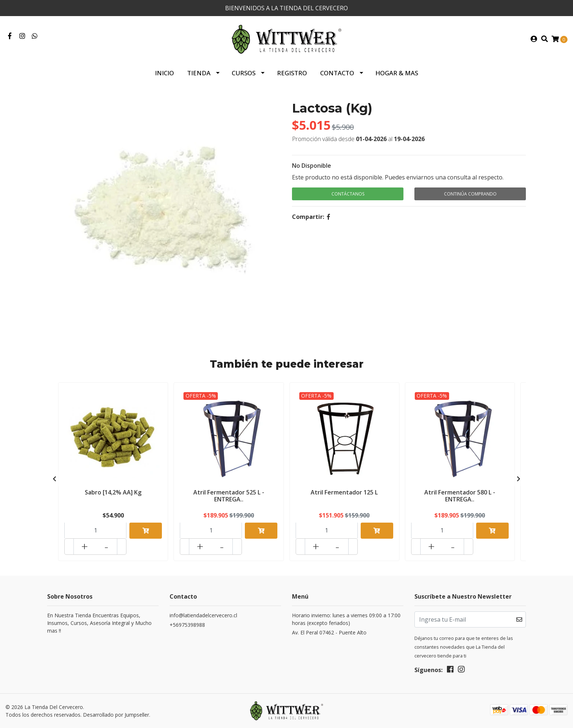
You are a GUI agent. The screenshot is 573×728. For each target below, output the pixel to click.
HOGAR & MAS (397, 73)
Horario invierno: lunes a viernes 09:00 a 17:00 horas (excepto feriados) (346, 619)
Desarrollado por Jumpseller (116, 715)
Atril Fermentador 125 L (344, 492)
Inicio (164, 73)
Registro (292, 73)
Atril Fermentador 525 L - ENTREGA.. (229, 496)
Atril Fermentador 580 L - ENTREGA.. (460, 496)
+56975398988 (187, 625)
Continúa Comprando (470, 194)
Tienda (199, 73)
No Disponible (312, 166)
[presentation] (54, 479)
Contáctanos (348, 194)
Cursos (244, 73)
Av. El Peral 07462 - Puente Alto (329, 632)
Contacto (337, 73)
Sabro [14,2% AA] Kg (113, 492)
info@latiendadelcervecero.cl (203, 615)
